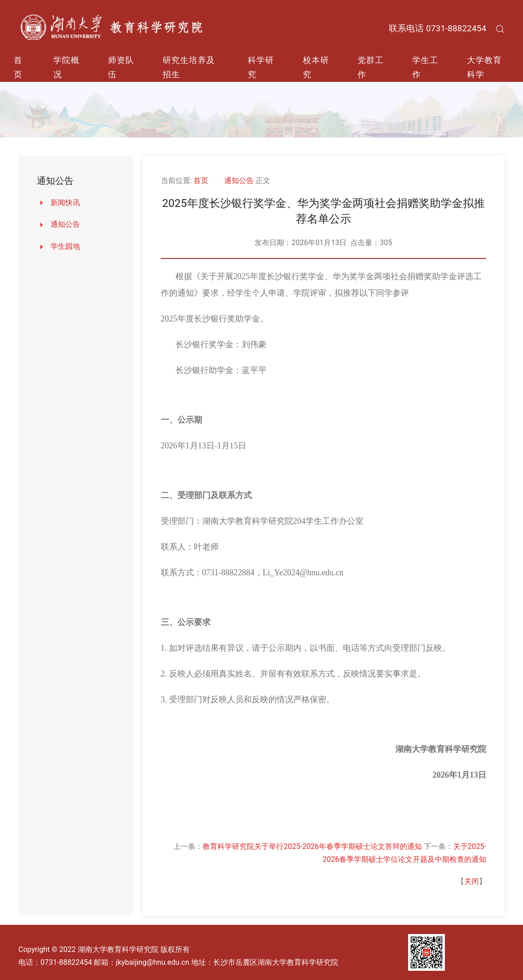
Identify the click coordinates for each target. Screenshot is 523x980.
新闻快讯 (65, 203)
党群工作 (371, 67)
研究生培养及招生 (189, 67)
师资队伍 (121, 67)
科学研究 (261, 67)
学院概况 (66, 67)
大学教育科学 (484, 67)
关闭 (472, 881)
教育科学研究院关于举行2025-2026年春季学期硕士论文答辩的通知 (312, 846)
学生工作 (425, 67)
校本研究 (316, 67)
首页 (18, 67)
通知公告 (65, 224)
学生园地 (65, 246)
